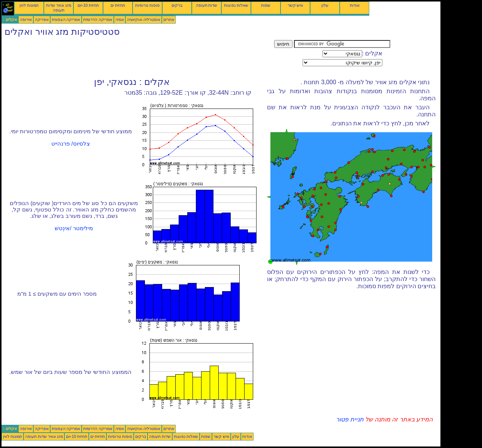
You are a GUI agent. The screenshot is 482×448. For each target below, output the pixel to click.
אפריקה (42, 19)
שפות (266, 5)
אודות (355, 5)
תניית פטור (350, 419)
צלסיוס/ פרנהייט (70, 144)
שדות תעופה (207, 5)
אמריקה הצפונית (66, 19)
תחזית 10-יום (88, 5)
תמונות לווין (29, 5)
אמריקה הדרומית (98, 19)
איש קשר (295, 5)
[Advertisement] (138, 57)
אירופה (26, 19)
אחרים (169, 19)
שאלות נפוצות (236, 5)
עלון (325, 5)
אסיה (120, 19)
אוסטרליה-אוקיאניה (144, 19)
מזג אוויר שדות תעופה (59, 8)
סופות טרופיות (147, 5)
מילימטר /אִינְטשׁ (74, 228)
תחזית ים (118, 5)
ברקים (177, 5)
